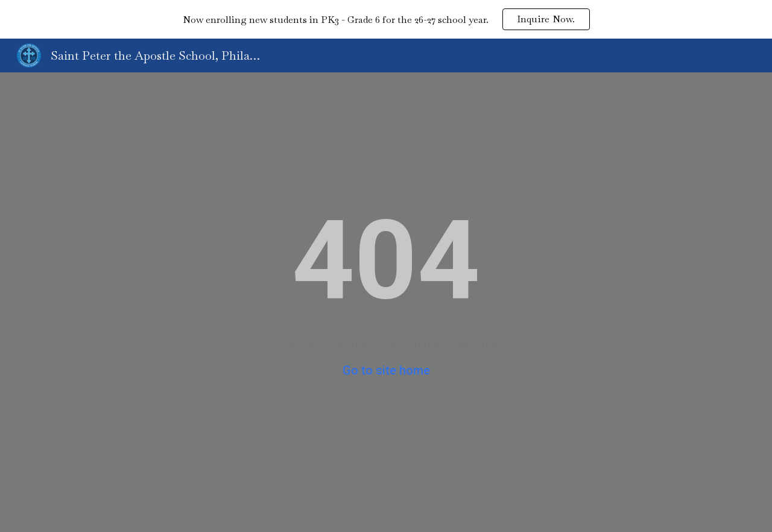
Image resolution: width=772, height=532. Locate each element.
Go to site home (386, 370)
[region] (386, 19)
